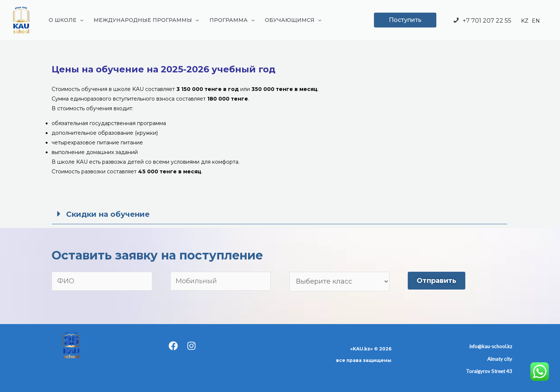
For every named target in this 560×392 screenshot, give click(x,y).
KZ (525, 21)
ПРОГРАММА (232, 20)
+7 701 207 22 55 (482, 21)
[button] (279, 214)
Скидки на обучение (108, 214)
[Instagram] (191, 346)
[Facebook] (173, 346)
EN (536, 21)
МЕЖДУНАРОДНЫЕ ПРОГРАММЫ (146, 20)
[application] (80, 20)
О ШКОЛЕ (66, 20)
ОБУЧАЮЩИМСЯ (293, 20)
